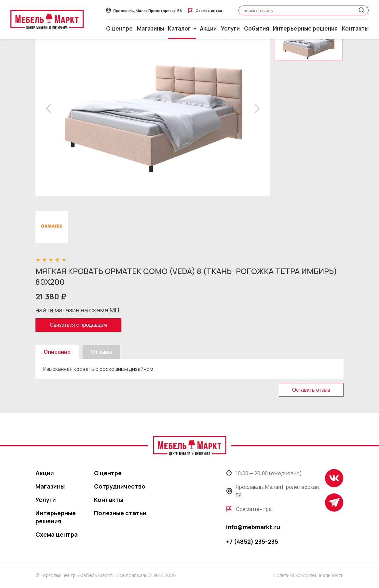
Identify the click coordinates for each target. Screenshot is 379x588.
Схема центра (57, 534)
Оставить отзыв (311, 390)
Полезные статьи (120, 513)
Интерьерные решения (305, 28)
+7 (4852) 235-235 (252, 542)
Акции (208, 28)
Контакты (355, 28)
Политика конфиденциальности (308, 575)
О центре (119, 28)
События (257, 28)
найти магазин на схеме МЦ (77, 310)
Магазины (150, 28)
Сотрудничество (120, 486)
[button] (50, 109)
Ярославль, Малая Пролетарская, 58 (273, 491)
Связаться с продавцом (78, 325)
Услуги (230, 28)
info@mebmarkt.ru (253, 527)
